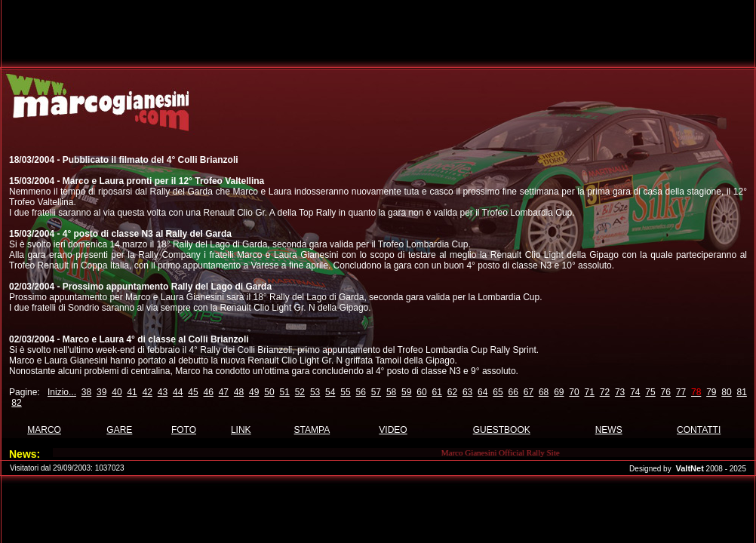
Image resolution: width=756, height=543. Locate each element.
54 (330, 392)
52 (300, 392)
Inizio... (62, 392)
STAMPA (312, 430)
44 (178, 392)
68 (544, 392)
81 (742, 392)
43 (163, 392)
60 (421, 392)
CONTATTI (699, 430)
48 (239, 392)
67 (529, 392)
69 (559, 392)
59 (406, 392)
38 (86, 392)
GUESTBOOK (502, 430)
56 (360, 392)
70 (574, 392)
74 (635, 392)
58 (391, 392)
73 (620, 392)
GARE (119, 430)
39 (101, 392)
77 (681, 392)
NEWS (609, 430)
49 (254, 392)
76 (666, 392)
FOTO (184, 430)
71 (590, 392)
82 (16, 403)
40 (117, 392)
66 (513, 392)
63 (467, 392)
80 (726, 392)
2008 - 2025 (726, 469)
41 (132, 392)
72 (605, 392)
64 (482, 392)
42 (148, 392)
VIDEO (393, 430)
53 (315, 392)
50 (269, 392)
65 (498, 392)
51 (284, 392)
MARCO (44, 430)
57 (376, 392)
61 (437, 392)
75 (650, 392)
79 (711, 392)
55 (345, 392)
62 (452, 392)
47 (224, 392)
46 (208, 392)
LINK (241, 430)
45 (193, 392)
